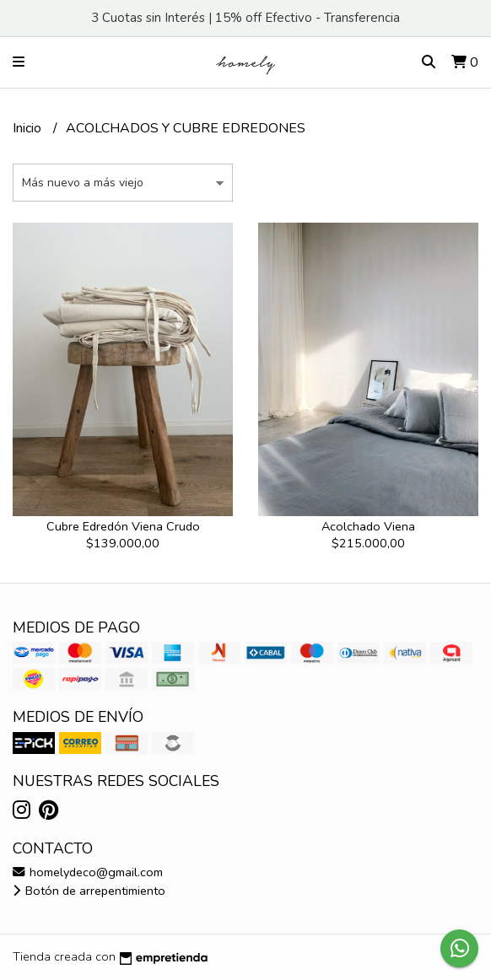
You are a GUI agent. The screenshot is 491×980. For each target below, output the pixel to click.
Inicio (29, 128)
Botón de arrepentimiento (89, 891)
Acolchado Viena (368, 526)
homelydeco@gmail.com (88, 872)
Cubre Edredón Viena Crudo (123, 526)
